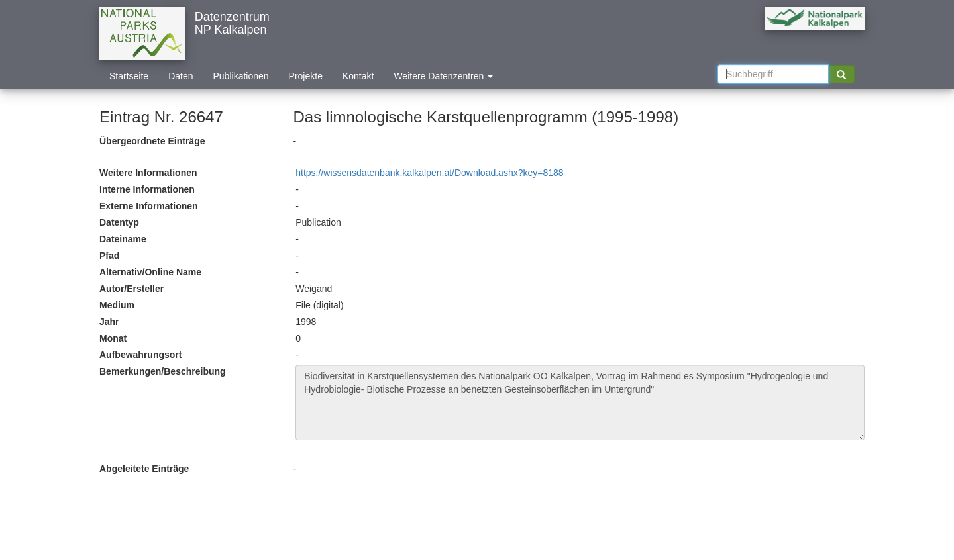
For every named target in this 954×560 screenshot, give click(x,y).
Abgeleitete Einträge (144, 469)
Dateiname (123, 239)
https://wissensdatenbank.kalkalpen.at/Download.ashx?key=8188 (429, 173)
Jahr (109, 322)
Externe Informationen (149, 206)
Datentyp (119, 222)
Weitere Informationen (148, 173)
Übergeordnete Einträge (152, 141)
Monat (113, 338)
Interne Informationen (147, 189)
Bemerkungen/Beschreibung (163, 371)
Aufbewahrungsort (140, 355)
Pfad (109, 256)
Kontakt (358, 76)
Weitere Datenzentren (443, 76)
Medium (117, 305)
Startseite (129, 76)
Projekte (306, 76)
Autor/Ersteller (132, 289)
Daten (181, 76)
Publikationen (241, 76)
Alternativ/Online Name (150, 272)
